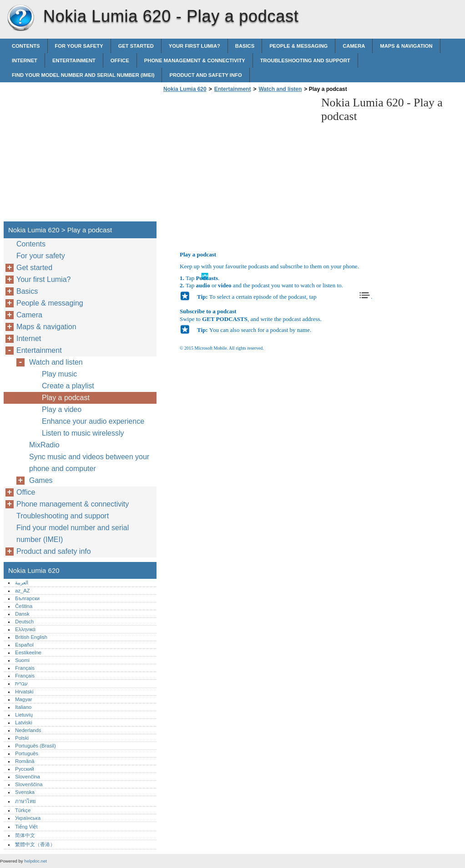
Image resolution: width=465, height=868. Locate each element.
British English (31, 637)
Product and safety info (205, 75)
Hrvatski (24, 692)
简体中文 (25, 835)
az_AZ (22, 591)
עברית (21, 683)
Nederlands (28, 730)
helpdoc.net (35, 861)
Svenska (25, 792)
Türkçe (23, 810)
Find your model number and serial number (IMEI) (83, 75)
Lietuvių (24, 715)
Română (25, 761)
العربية (22, 582)
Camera (354, 46)
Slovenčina (28, 777)
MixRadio (44, 445)
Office (120, 60)
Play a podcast (66, 398)
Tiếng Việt (26, 827)
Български (27, 598)
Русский (25, 769)
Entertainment (74, 60)
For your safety (79, 46)
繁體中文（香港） (35, 844)
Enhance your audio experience (93, 421)
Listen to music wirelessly (83, 433)
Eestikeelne (28, 652)
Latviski (23, 722)
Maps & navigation (406, 46)
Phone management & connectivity (195, 60)
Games (41, 480)
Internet (25, 60)
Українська (28, 818)
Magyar (23, 699)
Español (24, 645)
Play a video (62, 409)
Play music (59, 374)
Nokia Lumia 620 (20, 18)
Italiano (23, 707)
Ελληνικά (25, 629)
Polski (22, 738)
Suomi (22, 660)
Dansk (22, 614)
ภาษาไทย (25, 801)
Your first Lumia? (195, 46)
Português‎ (27, 753)
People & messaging (298, 46)
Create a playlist (68, 386)
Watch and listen (280, 89)
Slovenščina (29, 784)
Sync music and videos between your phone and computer (89, 463)
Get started (136, 46)
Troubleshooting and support (305, 60)
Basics (245, 46)
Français (25, 668)
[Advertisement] (238, 160)
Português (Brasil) (35, 746)
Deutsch (24, 622)
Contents (26, 46)
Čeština (24, 606)
